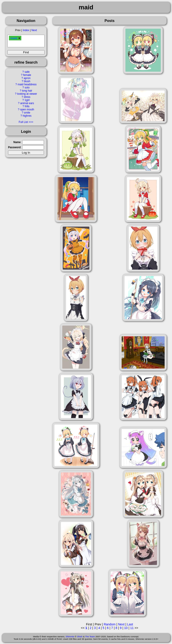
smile (27, 113)
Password (14, 147)
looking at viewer (27, 94)
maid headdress (27, 84)
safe (27, 72)
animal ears (27, 103)
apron (27, 78)
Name (17, 142)
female (27, 75)
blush (27, 81)
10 (126, 628)
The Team (90, 636)
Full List (23, 122)
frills (27, 106)
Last (130, 624)
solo (27, 88)
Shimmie (70, 636)
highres (27, 116)
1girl (27, 100)
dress (27, 97)
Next (34, 30)
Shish (80, 636)
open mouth (27, 109)
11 (132, 628)
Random (110, 624)
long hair (27, 91)
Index (26, 30)
